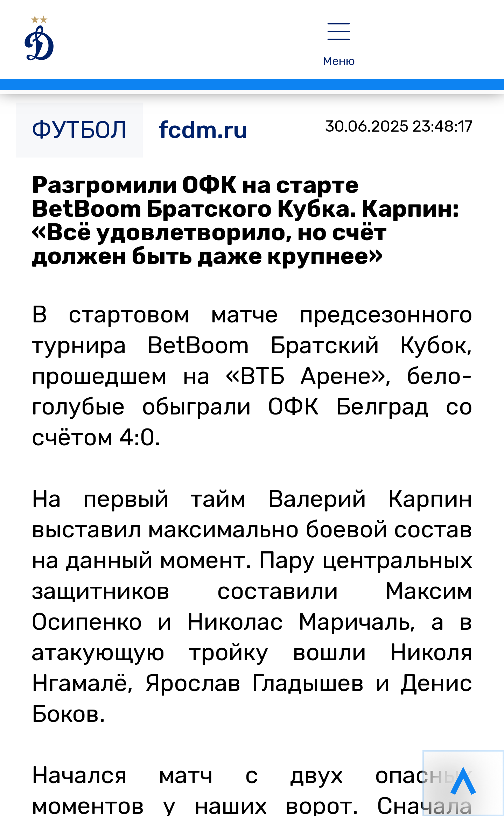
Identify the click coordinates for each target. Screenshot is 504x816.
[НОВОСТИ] (150, 44)
